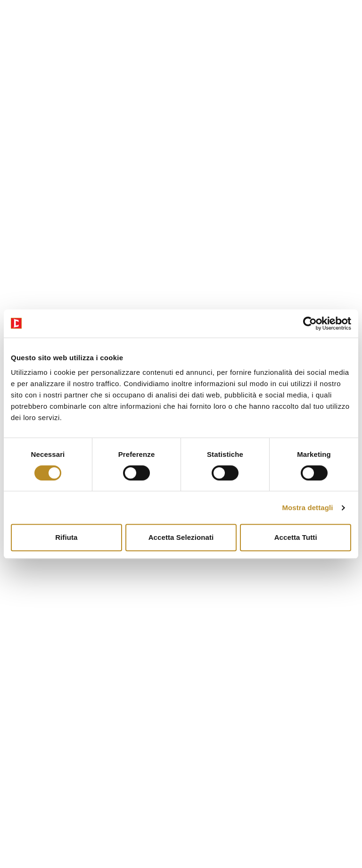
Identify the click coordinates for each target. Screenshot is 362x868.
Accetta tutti (296, 537)
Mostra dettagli (307, 508)
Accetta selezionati (181, 537)
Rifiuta (66, 537)
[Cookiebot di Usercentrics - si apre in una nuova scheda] (310, 323)
